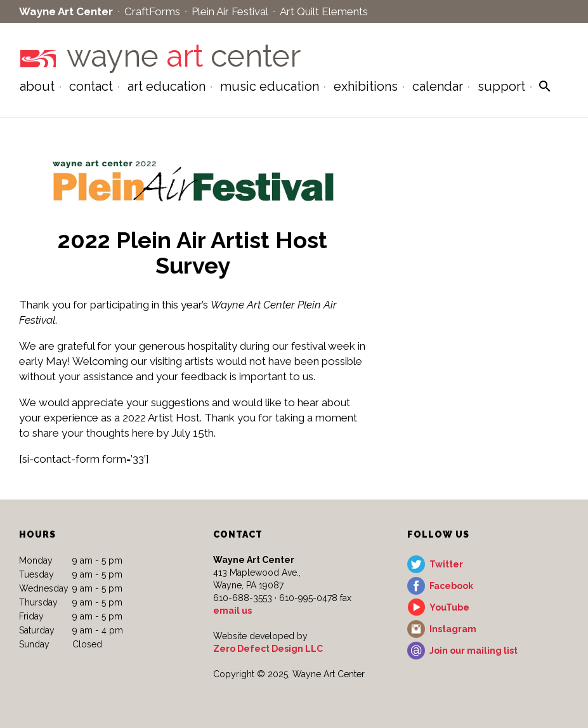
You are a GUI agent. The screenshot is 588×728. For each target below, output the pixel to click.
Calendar (438, 86)
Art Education (167, 86)
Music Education (270, 86)
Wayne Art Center (66, 11)
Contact (91, 86)
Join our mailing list (474, 651)
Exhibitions (366, 86)
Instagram (453, 629)
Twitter (446, 564)
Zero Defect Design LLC (268, 649)
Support (501, 86)
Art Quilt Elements (324, 11)
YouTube (449, 607)
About (37, 86)
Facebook (451, 586)
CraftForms (152, 11)
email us (232, 611)
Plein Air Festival (230, 11)
